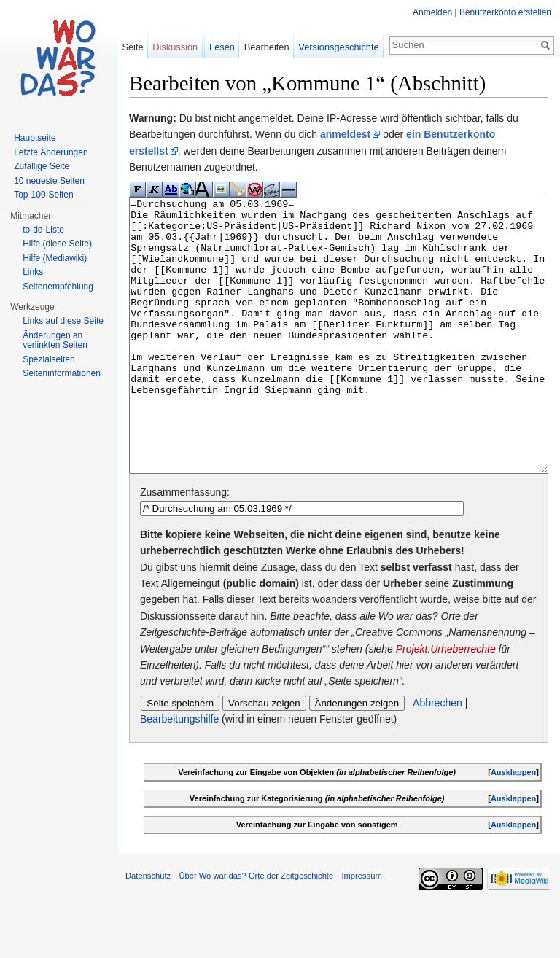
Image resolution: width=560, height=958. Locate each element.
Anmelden (432, 12)
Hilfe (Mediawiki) (55, 258)
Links (33, 272)
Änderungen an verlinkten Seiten (55, 340)
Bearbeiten (267, 47)
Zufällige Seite (42, 166)
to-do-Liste (43, 230)
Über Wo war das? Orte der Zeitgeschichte (256, 930)
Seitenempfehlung (58, 287)
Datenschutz (148, 930)
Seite (132, 47)
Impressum (361, 930)
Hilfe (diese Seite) (57, 244)
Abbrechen (437, 758)
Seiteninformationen (62, 373)
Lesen (222, 47)
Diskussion (175, 47)
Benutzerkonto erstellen (505, 12)
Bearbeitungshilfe (179, 774)
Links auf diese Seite (63, 321)
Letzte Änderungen (51, 152)
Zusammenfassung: (185, 547)
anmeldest (345, 134)
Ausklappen (513, 827)
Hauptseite (35, 138)
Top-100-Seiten (43, 195)
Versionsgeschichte (338, 47)
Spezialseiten (48, 359)
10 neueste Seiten (49, 181)
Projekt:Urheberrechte (446, 704)
